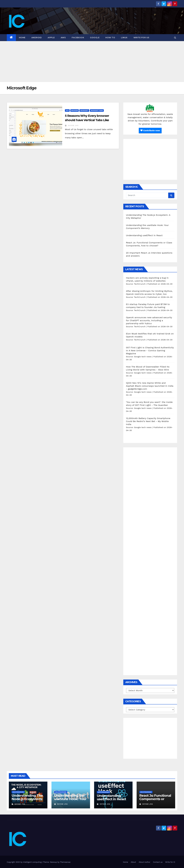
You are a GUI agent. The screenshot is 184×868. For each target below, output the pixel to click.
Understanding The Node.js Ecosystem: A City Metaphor (27, 799)
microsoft (84, 110)
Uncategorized (18, 792)
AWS (63, 38)
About (133, 862)
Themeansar (65, 862)
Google (95, 38)
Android (37, 38)
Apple (51, 38)
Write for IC (170, 862)
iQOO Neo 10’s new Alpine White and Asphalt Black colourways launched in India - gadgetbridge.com (150, 386)
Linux (124, 38)
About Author (145, 862)
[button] (175, 38)
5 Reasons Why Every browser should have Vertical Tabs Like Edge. (87, 120)
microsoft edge (97, 110)
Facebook (78, 38)
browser (75, 110)
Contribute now (150, 130)
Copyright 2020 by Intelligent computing (24, 862)
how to (110, 38)
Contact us (158, 862)
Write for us (141, 38)
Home (22, 38)
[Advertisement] (92, 62)
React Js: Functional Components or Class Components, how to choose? (155, 801)
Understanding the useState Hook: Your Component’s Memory (70, 801)
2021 (67, 110)
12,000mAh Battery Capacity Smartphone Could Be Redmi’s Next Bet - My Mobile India (148, 421)
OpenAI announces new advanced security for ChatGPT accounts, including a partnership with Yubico (149, 320)
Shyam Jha (72, 125)
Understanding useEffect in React (144, 235)
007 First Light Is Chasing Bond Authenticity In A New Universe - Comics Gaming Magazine (150, 351)
